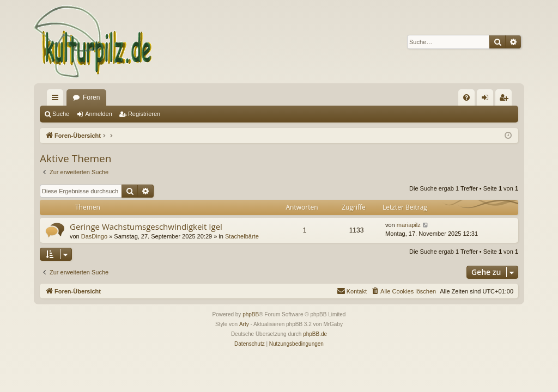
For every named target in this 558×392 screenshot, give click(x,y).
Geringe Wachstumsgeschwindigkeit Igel (146, 226)
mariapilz (409, 225)
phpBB (251, 314)
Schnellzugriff (57, 100)
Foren (91, 97)
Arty (244, 324)
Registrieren (144, 114)
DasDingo (94, 236)
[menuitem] (466, 97)
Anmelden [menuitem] (487, 100)
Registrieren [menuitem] (506, 100)
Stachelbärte (242, 236)
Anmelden (99, 114)
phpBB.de (315, 334)
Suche (61, 114)
